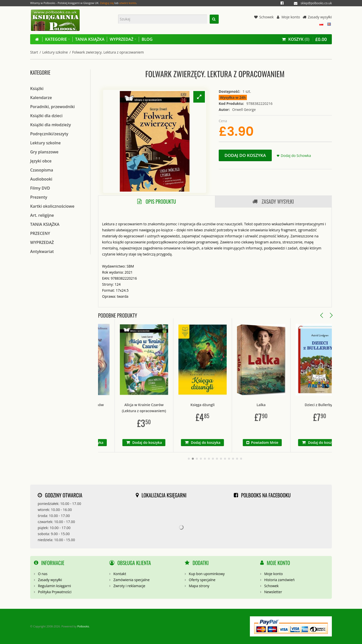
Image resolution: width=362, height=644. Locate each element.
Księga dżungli (218, 405)
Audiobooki (41, 179)
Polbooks (83, 626)
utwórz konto (128, 3)
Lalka (277, 405)
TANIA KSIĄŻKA (45, 224)
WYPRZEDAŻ (42, 242)
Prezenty (39, 197)
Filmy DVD (40, 188)
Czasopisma (42, 170)
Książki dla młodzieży (51, 125)
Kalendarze (41, 98)
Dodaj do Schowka (296, 156)
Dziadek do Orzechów (101, 405)
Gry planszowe (44, 152)
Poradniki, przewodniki (52, 107)
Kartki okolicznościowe (52, 206)
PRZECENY (40, 233)
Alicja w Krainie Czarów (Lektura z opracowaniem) (160, 408)
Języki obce (41, 161)
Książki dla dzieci (46, 116)
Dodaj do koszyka (245, 155)
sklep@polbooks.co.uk (316, 3)
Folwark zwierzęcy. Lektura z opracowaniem (108, 52)
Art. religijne (42, 215)
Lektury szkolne (55, 52)
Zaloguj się (107, 3)
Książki (37, 89)
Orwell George (244, 110)
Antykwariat (42, 251)
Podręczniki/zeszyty (49, 134)
